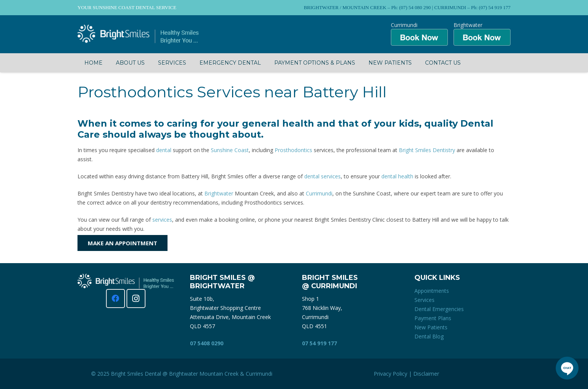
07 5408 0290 (207, 343)
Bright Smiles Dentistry (427, 150)
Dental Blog (429, 336)
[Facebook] (115, 298)
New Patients (431, 327)
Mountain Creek (219, 374)
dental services (322, 176)
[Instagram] (136, 298)
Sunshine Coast (230, 150)
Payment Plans (433, 318)
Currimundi (319, 193)
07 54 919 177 (319, 343)
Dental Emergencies (439, 309)
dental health (397, 176)
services (162, 220)
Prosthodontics (293, 150)
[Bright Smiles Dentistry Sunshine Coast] (138, 34)
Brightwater (219, 193)
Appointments (432, 291)
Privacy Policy (390, 374)
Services (424, 300)
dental (164, 150)
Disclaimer (426, 374)
